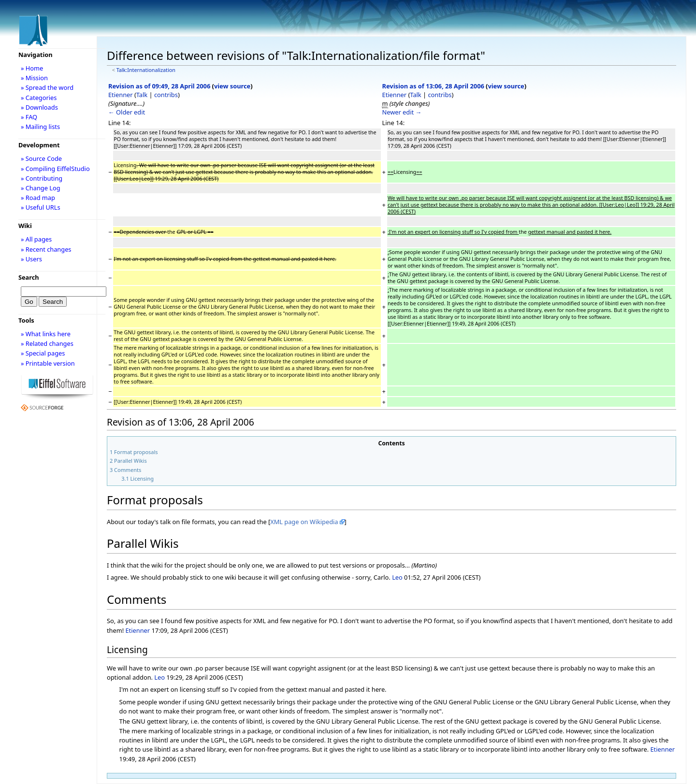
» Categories (39, 98)
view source (232, 86)
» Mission (34, 78)
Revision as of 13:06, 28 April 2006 (433, 86)
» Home (32, 68)
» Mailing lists (40, 127)
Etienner (121, 95)
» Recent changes (46, 249)
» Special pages (43, 353)
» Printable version (48, 363)
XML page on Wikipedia (304, 522)
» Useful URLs (41, 207)
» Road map (38, 198)
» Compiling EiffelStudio (55, 169)
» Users (31, 259)
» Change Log (41, 188)
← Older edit (127, 112)
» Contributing (42, 178)
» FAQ (29, 117)
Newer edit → (402, 112)
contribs (166, 95)
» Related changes (47, 343)
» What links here (46, 334)
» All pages (36, 239)
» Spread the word (47, 87)
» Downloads (39, 107)
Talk (142, 95)
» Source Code (41, 158)
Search (29, 277)
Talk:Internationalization (146, 70)
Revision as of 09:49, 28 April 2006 (159, 86)
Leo (397, 577)
